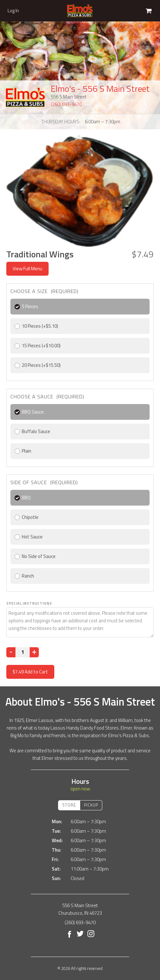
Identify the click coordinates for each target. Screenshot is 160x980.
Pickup (91, 805)
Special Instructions (29, 603)
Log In (13, 11)
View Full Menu (27, 269)
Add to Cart (30, 672)
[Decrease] (11, 652)
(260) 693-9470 (66, 104)
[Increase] (34, 652)
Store (69, 805)
